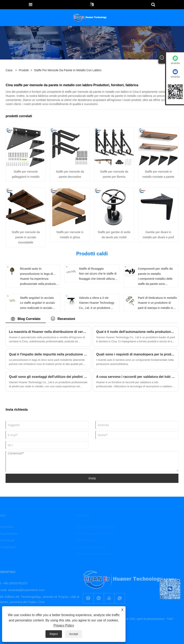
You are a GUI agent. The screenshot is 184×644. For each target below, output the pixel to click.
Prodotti (24, 70)
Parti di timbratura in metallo (157, 298)
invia (92, 478)
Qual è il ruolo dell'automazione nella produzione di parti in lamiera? (136, 332)
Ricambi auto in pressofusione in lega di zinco (36, 274)
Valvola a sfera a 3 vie (94, 298)
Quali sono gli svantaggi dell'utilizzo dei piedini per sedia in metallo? (48, 377)
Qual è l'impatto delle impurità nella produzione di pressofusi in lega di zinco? (48, 354)
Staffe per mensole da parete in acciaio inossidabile (26, 237)
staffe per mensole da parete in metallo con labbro (68, 70)
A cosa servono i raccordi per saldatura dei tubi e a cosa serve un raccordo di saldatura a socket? (136, 377)
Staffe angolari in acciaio (37, 298)
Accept (74, 634)
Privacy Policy (64, 625)
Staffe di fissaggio (91, 269)
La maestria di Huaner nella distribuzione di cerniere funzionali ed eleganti (48, 332)
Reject (54, 634)
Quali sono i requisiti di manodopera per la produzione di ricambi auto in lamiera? (136, 354)
